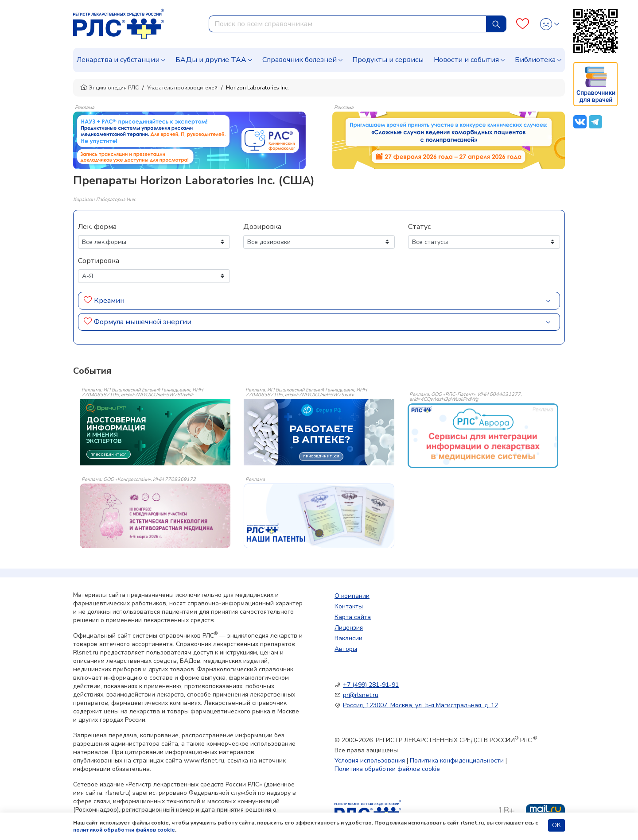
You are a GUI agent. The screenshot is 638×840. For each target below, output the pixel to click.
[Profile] (550, 24)
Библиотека (535, 60)
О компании (352, 596)
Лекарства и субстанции (118, 60)
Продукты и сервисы (388, 60)
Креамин (109, 301)
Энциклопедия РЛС (109, 88)
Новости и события (466, 60)
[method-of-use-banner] (189, 140)
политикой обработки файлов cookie (124, 830)
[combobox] (348, 24)
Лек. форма (97, 227)
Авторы (346, 649)
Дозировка (262, 227)
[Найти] (496, 24)
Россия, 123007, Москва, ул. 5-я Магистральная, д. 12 (420, 705)
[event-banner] (483, 436)
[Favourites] (523, 24)
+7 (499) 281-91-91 (371, 685)
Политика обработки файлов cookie (387, 769)
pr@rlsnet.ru (361, 695)
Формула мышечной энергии (143, 322)
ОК (556, 825)
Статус (419, 227)
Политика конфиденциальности (457, 761)
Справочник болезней (300, 60)
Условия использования (370, 761)
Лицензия (349, 628)
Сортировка (99, 261)
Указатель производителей (182, 88)
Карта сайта (353, 617)
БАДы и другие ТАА (211, 60)
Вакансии (348, 638)
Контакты (349, 606)
